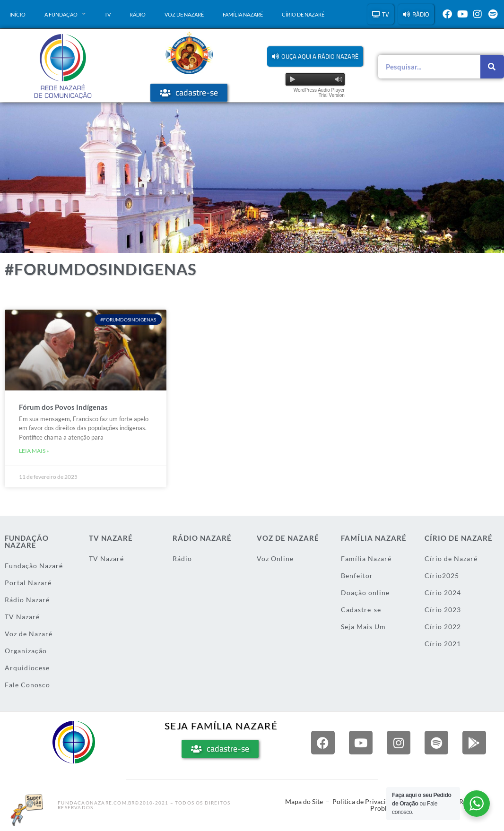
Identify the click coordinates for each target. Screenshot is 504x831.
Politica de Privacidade (366, 801)
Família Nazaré (243, 14)
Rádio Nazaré (27, 600)
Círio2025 (442, 576)
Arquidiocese (27, 668)
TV (108, 14)
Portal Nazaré (28, 583)
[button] (315, 56)
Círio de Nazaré (303, 14)
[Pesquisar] (492, 67)
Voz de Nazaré (184, 14)
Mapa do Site (304, 801)
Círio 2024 (443, 593)
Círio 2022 (443, 627)
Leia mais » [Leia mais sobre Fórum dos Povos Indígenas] (34, 451)
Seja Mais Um (363, 627)
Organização (26, 651)
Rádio (138, 14)
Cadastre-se (361, 610)
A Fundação (65, 14)
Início (17, 14)
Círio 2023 (443, 610)
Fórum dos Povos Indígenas (63, 407)
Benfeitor (357, 576)
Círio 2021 (443, 644)
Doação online (365, 593)
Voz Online (275, 558)
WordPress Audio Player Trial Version (319, 93)
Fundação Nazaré (34, 566)
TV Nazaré (22, 617)
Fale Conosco (27, 685)
